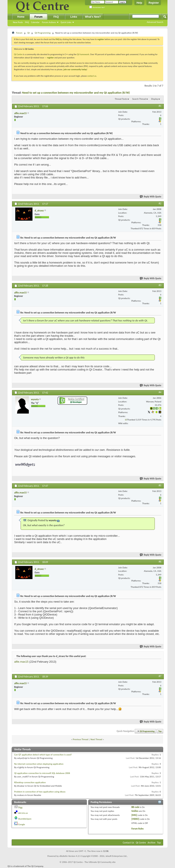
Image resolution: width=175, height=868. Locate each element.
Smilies (135, 811)
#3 (160, 285)
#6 (160, 562)
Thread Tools (121, 99)
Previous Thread (81, 739)
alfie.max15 (21, 662)
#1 (160, 106)
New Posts (18, 22)
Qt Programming (43, 33)
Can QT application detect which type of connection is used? (43, 755)
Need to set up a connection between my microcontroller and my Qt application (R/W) (76, 93)
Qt (28, 33)
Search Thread (139, 99)
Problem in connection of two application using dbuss (40, 792)
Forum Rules (137, 829)
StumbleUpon (25, 819)
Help (139, 3)
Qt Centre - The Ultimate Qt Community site (94, 862)
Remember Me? (97, 7)
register (50, 58)
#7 (160, 676)
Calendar (35, 22)
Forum (38, 17)
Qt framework (83, 54)
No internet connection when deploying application (39, 764)
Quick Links (66, 22)
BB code (135, 807)
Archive (152, 843)
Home (21, 17)
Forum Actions (49, 22)
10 (126, 420)
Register (154, 3)
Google (22, 824)
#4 (160, 392)
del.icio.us (23, 813)
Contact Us (128, 843)
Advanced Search (155, 22)
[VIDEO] (135, 819)
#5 (160, 485)
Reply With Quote (151, 197)
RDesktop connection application (30, 782)
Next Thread (96, 739)
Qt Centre (18, 54)
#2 (160, 203)
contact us (92, 76)
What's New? (93, 17)
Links (74, 17)
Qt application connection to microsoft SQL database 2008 (42, 773)
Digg (20, 807)
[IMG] (134, 815)
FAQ (27, 22)
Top (160, 731)
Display (155, 99)
